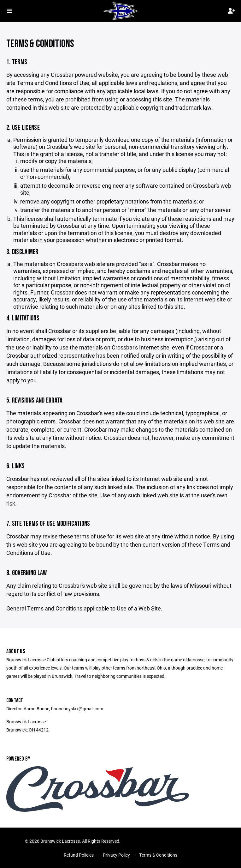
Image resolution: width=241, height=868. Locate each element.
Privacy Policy (116, 855)
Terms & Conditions (158, 855)
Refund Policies (79, 855)
